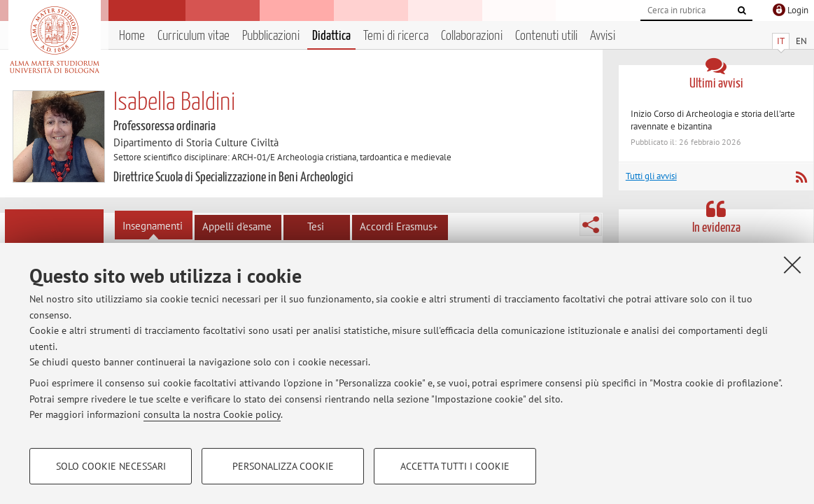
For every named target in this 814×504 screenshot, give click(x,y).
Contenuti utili (546, 36)
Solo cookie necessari (111, 466)
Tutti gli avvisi (651, 176)
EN (801, 41)
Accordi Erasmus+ (399, 226)
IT (781, 41)
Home (132, 36)
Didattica (331, 36)
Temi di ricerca (396, 36)
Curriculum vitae (194, 36)
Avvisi (603, 36)
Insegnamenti (153, 226)
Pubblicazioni (271, 36)
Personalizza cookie (283, 466)
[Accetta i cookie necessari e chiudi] (792, 265)
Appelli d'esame (237, 226)
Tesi (316, 226)
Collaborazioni (472, 36)
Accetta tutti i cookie (455, 466)
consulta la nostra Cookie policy (212, 414)
